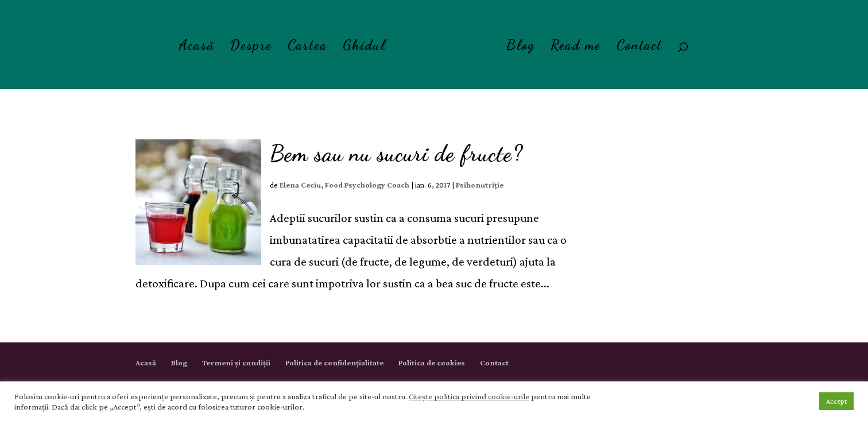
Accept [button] (836, 401)
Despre (251, 47)
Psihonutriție (480, 185)
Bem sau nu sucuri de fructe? (396, 153)
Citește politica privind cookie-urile (469, 396)
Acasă (197, 47)
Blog (521, 47)
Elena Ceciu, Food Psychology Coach (344, 185)
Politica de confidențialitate (334, 362)
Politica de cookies (432, 362)
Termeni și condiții (236, 362)
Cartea (307, 47)
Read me (576, 47)
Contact (640, 47)
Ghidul (364, 47)
